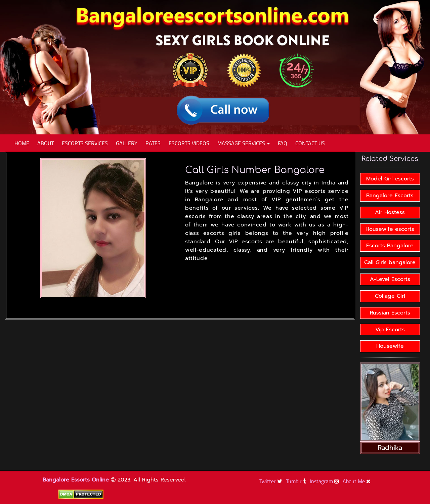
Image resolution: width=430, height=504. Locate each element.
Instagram (325, 481)
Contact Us (310, 143)
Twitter (272, 481)
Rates (153, 143)
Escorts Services (85, 143)
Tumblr (297, 481)
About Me (357, 481)
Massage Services (244, 143)
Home (22, 143)
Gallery (127, 143)
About (46, 143)
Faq (283, 143)
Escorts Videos (189, 143)
